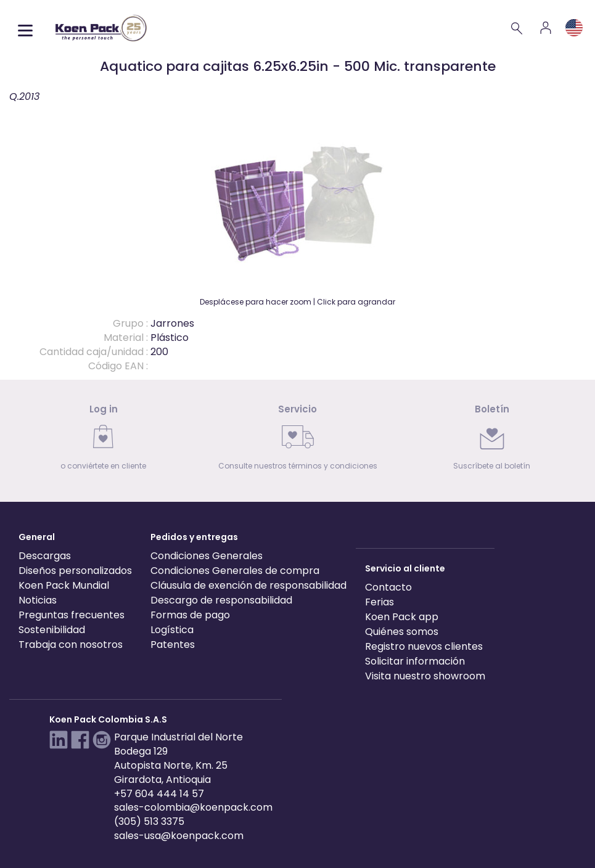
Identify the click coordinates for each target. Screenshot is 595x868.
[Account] (546, 28)
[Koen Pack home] (101, 28)
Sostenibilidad (52, 630)
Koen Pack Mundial (64, 585)
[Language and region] (574, 28)
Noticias (38, 600)
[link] (103, 441)
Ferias (380, 602)
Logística (172, 630)
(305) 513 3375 (149, 821)
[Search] (517, 28)
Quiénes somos (402, 632)
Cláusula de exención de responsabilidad (248, 585)
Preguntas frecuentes (72, 615)
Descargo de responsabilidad (221, 600)
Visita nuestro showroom (425, 676)
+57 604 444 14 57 (159, 794)
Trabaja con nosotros (71, 645)
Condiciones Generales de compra (235, 571)
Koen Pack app (402, 617)
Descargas (45, 556)
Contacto (388, 587)
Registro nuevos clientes (424, 646)
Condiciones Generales (207, 556)
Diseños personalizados (75, 571)
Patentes (173, 645)
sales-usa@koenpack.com (179, 836)
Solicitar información (415, 661)
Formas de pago (190, 615)
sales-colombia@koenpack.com (193, 807)
